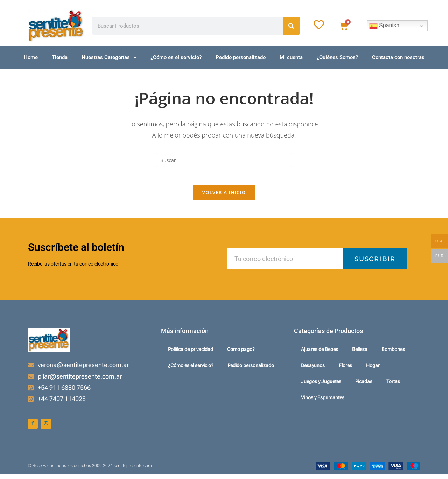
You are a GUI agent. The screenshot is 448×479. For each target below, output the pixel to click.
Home (31, 57)
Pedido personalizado (241, 57)
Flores (345, 368)
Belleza (360, 352)
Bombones (393, 352)
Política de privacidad (191, 352)
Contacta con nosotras (398, 57)
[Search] (292, 26)
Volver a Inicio (224, 195)
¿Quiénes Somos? (337, 57)
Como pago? (241, 352)
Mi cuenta (291, 57)
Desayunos (313, 368)
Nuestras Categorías (109, 58)
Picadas (364, 385)
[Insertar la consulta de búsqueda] (224, 160)
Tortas (393, 385)
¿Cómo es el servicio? (176, 57)
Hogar (373, 368)
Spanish (384, 26)
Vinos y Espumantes (323, 401)
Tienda (60, 57)
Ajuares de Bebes (320, 352)
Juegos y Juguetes (321, 385)
